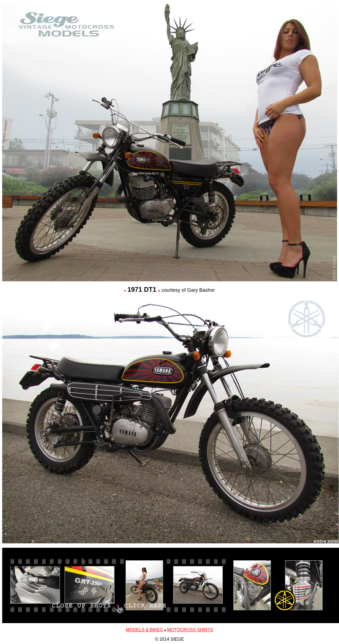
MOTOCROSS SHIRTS (190, 630)
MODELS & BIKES (145, 630)
